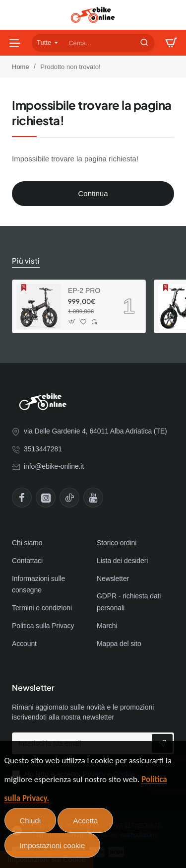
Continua (93, 193)
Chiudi (31, 821)
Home (21, 67)
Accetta (85, 821)
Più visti (26, 260)
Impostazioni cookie (53, 845)
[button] (72, 322)
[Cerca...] (144, 43)
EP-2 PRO (84, 290)
